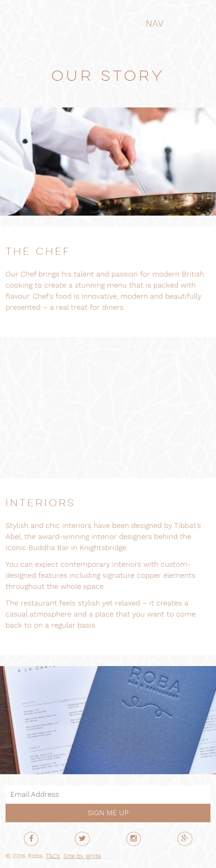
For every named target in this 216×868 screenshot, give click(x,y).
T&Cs (53, 856)
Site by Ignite (82, 856)
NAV (160, 24)
